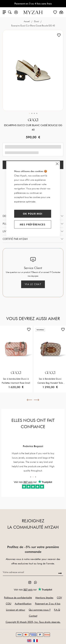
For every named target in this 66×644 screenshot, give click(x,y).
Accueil (27, 21)
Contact (33, 616)
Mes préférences (33, 224)
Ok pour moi (33, 214)
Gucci (37, 21)
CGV (59, 598)
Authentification (23, 604)
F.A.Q (57, 610)
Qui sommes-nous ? (40, 610)
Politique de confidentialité (18, 598)
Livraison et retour (16, 610)
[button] (29, 113)
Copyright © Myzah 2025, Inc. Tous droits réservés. (33, 622)
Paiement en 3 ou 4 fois (48, 604)
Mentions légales (44, 598)
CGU (9, 604)
